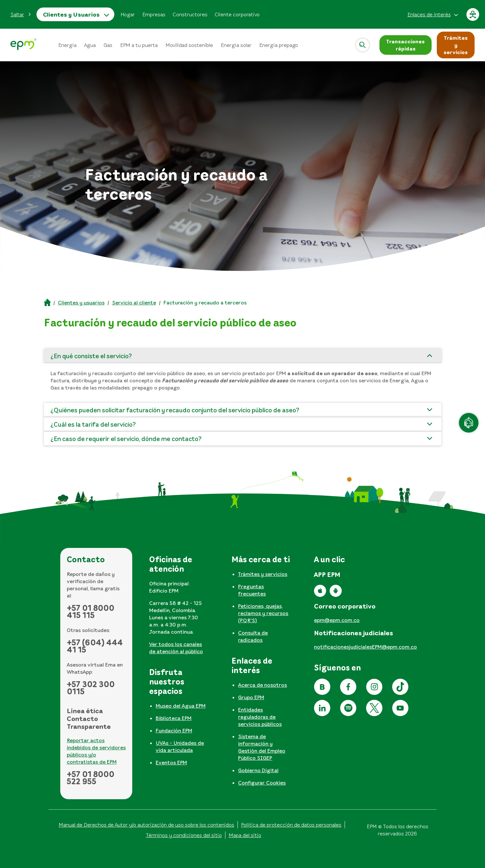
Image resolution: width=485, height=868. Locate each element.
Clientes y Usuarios (71, 14)
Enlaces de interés (429, 14)
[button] (21, 14)
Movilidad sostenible (189, 45)
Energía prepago (279, 45)
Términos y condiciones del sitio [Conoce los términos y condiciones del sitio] (184, 835)
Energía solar (236, 45)
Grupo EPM (251, 697)
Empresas (154, 14)
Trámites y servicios (263, 574)
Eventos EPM (171, 762)
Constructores (190, 14)
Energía (67, 45)
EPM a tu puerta (139, 45)
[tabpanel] (179, 607)
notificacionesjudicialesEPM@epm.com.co (365, 647)
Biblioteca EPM (174, 718)
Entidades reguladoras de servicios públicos (260, 717)
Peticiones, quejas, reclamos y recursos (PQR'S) (263, 613)
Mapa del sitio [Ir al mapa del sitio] (245, 835)
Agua (90, 45)
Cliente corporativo (237, 14)
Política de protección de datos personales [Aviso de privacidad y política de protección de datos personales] (291, 825)
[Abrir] (363, 45)
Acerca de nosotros (263, 685)
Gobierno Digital (258, 770)
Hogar (128, 14)
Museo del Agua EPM (181, 706)
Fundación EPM (174, 730)
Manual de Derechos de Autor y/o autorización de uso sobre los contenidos (146, 825)
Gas (108, 45)
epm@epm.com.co (337, 620)
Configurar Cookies (262, 783)
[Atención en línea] (469, 423)
